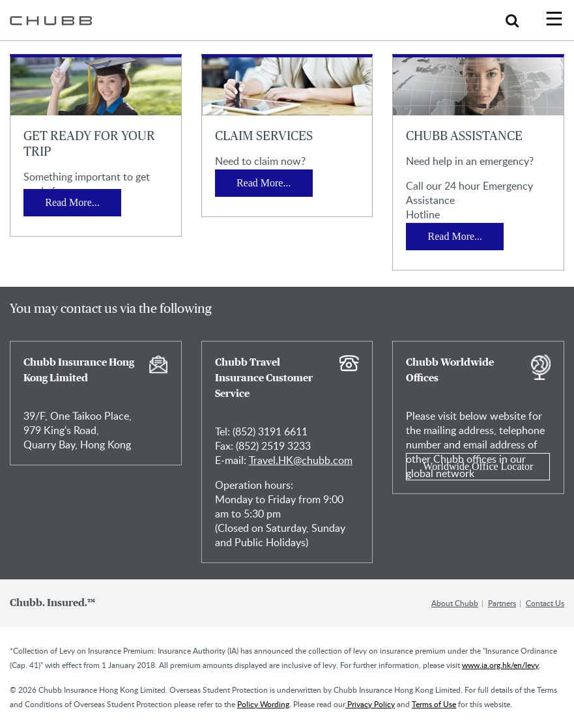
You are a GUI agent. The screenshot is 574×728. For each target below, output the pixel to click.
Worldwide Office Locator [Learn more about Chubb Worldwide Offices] (478, 466)
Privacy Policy (370, 704)
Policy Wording (263, 704)
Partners (502, 603)
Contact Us (545, 603)
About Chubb (455, 603)
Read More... (72, 202)
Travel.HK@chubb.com (301, 460)
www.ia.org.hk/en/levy (500, 665)
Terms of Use (434, 704)
